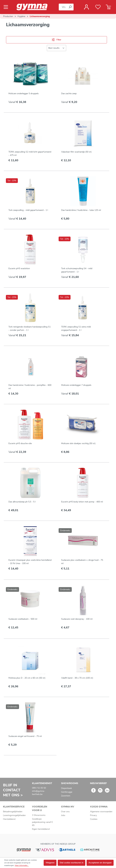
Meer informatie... (22, 865)
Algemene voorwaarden (101, 812)
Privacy (93, 815)
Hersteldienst (9, 819)
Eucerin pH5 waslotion (19, 268)
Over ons (65, 812)
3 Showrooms (39, 815)
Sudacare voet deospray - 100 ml (77, 619)
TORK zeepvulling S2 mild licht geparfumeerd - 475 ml (30, 153)
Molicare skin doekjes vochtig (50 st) (78, 443)
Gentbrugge (67, 792)
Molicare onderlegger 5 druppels (24, 94)
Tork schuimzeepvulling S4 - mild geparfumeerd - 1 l (77, 270)
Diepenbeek (66, 788)
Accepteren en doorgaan (100, 863)
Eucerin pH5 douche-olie (20, 443)
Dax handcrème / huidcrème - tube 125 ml (81, 210)
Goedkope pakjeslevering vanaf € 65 (42, 822)
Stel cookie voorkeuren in (72, 863)
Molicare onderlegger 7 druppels (76, 385)
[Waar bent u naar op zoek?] (63, 7)
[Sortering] (56, 48)
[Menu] (7, 7)
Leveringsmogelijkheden (14, 815)
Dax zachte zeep (69, 94)
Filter (56, 40)
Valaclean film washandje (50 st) (76, 152)
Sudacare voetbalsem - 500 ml (23, 619)
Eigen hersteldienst (41, 829)
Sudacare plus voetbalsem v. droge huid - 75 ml (82, 562)
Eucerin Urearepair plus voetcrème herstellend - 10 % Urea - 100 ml (30, 562)
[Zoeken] (70, 7)
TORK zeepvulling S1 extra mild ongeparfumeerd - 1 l (76, 328)
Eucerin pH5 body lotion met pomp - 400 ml (82, 502)
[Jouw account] (86, 7)
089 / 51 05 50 (39, 788)
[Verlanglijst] (98, 7)
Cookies (94, 819)
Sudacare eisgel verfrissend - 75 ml (25, 736)
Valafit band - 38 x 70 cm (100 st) (77, 678)
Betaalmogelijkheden (13, 812)
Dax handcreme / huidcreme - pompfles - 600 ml (30, 387)
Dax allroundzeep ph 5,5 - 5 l (22, 502)
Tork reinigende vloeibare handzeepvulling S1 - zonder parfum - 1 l (30, 328)
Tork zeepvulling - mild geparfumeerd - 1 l (28, 210)
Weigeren (50, 863)
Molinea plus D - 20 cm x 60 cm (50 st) (27, 678)
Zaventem (66, 796)
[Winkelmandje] (108, 7)
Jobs (63, 815)
